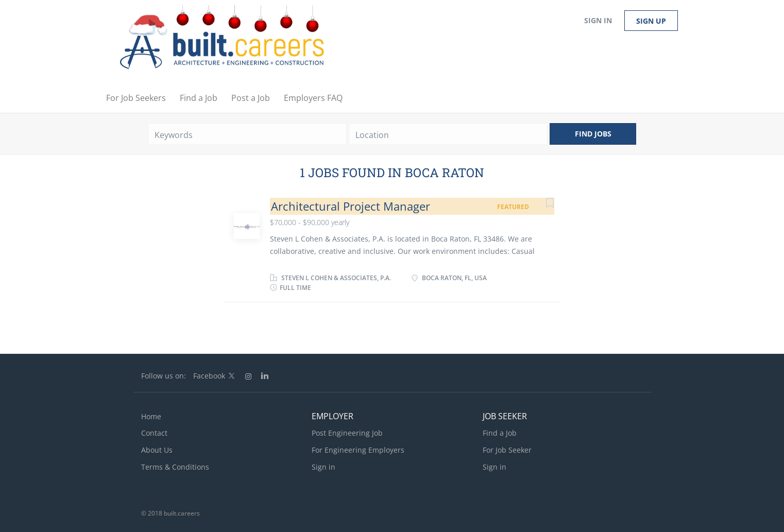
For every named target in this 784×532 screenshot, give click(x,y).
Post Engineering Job (347, 433)
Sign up (651, 21)
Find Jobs (593, 134)
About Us (157, 450)
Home (151, 416)
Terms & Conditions (175, 467)
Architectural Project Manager (351, 206)
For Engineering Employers (358, 450)
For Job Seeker (507, 450)
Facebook (209, 376)
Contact (154, 433)
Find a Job (500, 433)
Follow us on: (164, 376)
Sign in (598, 20)
